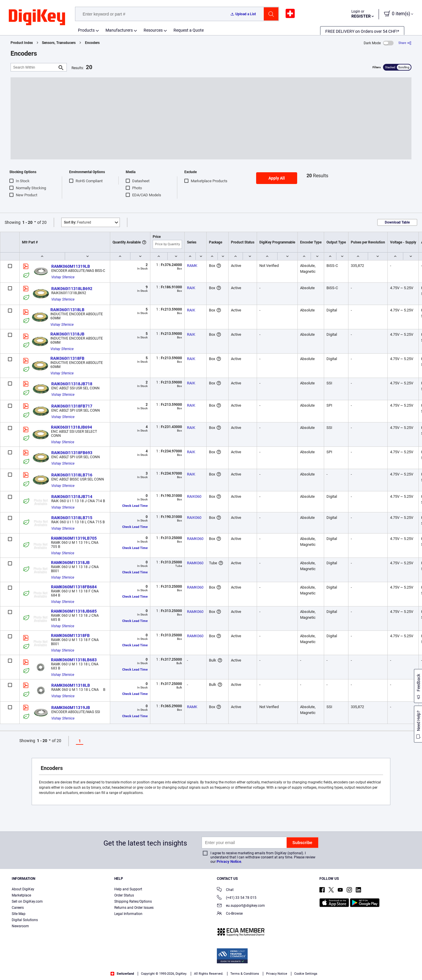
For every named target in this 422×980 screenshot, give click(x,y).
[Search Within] (34, 67)
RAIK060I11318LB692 (72, 289)
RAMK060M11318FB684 (74, 587)
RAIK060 (194, 496)
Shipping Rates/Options (133, 901)
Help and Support (128, 889)
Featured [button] (78, 222)
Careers (18, 908)
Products (86, 30)
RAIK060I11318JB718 (72, 384)
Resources (153, 30)
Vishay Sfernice (63, 277)
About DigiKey (23, 889)
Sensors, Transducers (59, 43)
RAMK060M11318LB (71, 685)
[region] (211, 967)
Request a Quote (189, 30)
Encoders (92, 43)
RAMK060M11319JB (71, 708)
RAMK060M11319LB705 (74, 538)
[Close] (413, 967)
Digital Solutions (25, 920)
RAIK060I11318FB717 (72, 406)
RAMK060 (195, 539)
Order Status (124, 895)
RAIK (191, 288)
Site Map (19, 914)
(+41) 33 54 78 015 (237, 898)
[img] (37, 18)
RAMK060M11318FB (70, 635)
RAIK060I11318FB (67, 358)
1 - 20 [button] (27, 222)
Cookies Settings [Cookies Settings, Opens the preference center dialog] (323, 967)
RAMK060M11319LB (71, 266)
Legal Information (128, 914)
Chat (225, 890)
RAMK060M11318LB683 (74, 660)
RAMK (192, 266)
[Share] (405, 43)
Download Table (397, 222)
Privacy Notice (229, 861)
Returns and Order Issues (134, 908)
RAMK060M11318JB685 (74, 611)
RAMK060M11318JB (70, 563)
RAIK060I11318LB (67, 310)
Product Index (22, 43)
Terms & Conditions (68, 974)
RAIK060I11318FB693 (72, 453)
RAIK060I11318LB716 (72, 475)
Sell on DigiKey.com (27, 901)
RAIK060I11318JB (67, 334)
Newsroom (20, 926)
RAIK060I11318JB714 (72, 497)
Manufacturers (119, 30)
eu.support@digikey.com (241, 906)
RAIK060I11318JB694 (72, 427)
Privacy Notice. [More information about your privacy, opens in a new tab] (104, 974)
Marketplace (21, 895)
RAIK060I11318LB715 (72, 518)
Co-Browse (230, 914)
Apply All (277, 178)
